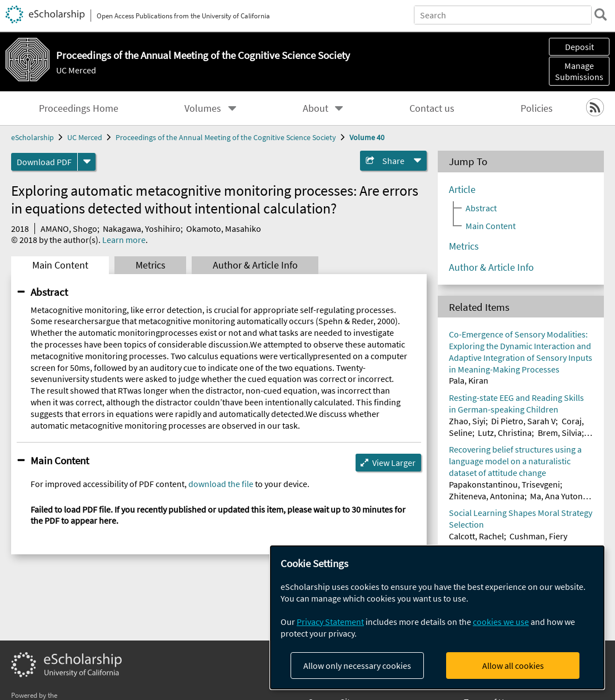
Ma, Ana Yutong (559, 496)
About (316, 108)
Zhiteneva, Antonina (487, 496)
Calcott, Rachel (476, 536)
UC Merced (76, 70)
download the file (221, 484)
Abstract (49, 292)
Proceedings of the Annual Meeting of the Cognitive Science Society (226, 137)
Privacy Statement (330, 622)
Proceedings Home (79, 108)
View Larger (394, 463)
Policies (537, 108)
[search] (601, 14)
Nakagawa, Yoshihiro (142, 229)
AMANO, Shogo (69, 229)
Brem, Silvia (560, 433)
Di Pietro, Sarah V (523, 421)
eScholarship (32, 137)
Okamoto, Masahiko (224, 229)
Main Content (60, 265)
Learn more (124, 240)
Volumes (203, 108)
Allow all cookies (513, 666)
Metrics (151, 265)
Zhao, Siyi (467, 421)
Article (462, 190)
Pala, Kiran (469, 380)
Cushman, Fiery (538, 536)
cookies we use (501, 622)
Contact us (432, 108)
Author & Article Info (255, 265)
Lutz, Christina (505, 433)
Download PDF (44, 162)
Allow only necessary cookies (357, 666)
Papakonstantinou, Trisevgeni (504, 484)
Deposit (579, 47)
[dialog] (437, 617)
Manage (579, 71)
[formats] (87, 162)
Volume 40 (367, 137)
